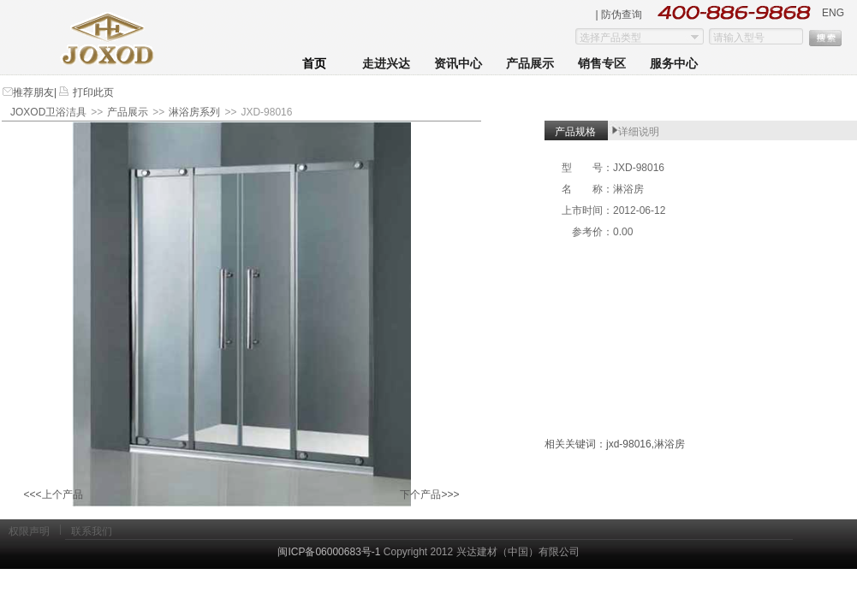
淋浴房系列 (194, 112)
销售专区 (602, 64)
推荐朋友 (33, 92)
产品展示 (530, 64)
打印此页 (91, 92)
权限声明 (29, 531)
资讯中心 (458, 64)
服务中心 (674, 64)
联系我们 (92, 531)
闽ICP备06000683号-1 (329, 552)
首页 (314, 64)
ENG (833, 13)
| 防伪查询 (619, 15)
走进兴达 (386, 64)
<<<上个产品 (53, 495)
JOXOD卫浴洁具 (48, 112)
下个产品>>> (429, 495)
